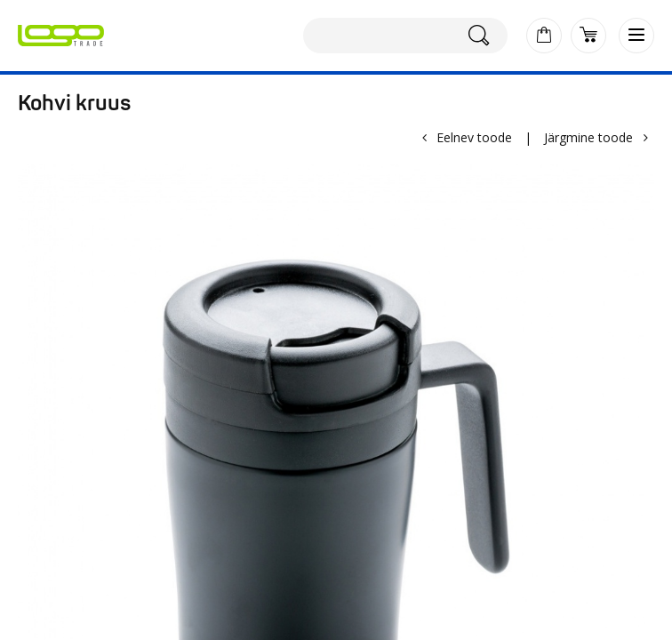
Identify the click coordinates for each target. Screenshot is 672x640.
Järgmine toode (588, 137)
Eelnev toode (474, 137)
